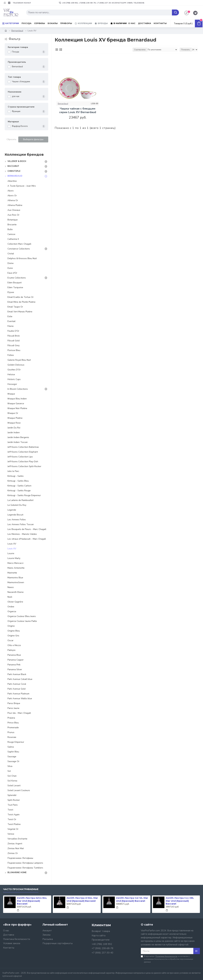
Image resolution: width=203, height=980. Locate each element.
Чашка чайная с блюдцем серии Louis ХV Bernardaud (78, 110)
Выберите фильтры (33, 139)
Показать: (186, 50)
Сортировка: (140, 50)
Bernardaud (17, 31)
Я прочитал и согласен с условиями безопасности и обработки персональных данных (167, 959)
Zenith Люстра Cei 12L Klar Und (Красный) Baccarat (132, 899)
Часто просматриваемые (21, 889)
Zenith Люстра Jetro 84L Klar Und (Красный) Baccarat (32, 901)
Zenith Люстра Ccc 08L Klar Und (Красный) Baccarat (180, 901)
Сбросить (11, 139)
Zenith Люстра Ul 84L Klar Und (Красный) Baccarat (82, 899)
